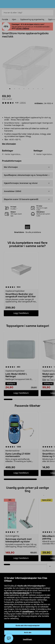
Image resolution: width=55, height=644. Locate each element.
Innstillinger (27, 639)
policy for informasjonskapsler (17, 593)
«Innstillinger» (28, 612)
